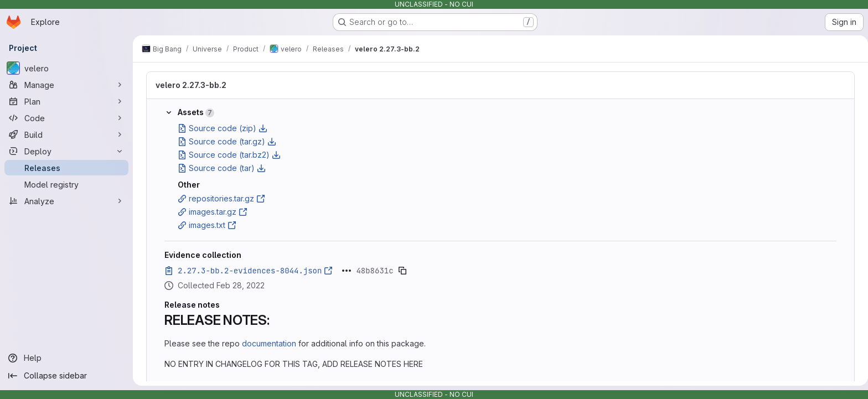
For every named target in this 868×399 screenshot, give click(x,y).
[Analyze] (66, 201)
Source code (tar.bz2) (227, 155)
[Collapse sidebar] (66, 376)
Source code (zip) (220, 128)
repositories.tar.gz (219, 198)
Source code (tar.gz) (225, 141)
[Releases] (66, 168)
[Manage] (66, 85)
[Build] (66, 134)
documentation (267, 343)
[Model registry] (66, 184)
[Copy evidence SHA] (400, 271)
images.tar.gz (210, 212)
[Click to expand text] (344, 271)
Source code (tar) (219, 168)
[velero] (66, 68)
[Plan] (66, 101)
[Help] (66, 358)
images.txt (205, 225)
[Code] (66, 118)
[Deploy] (66, 151)
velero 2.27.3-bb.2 (189, 85)
